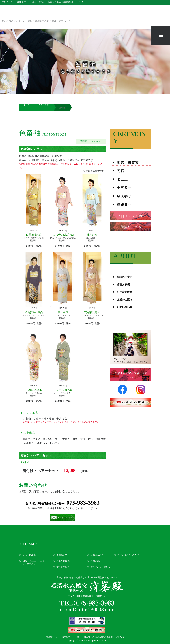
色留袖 (43, 133)
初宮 (121, 171)
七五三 (122, 179)
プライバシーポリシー (101, 567)
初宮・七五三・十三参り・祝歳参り (33, 562)
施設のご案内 (125, 277)
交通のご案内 (125, 300)
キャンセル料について (129, 555)
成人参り (124, 196)
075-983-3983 (83, 503)
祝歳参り (124, 205)
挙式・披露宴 (128, 162)
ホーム (26, 105)
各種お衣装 (44, 105)
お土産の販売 (125, 292)
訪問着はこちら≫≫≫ (91, 141)
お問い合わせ (125, 307)
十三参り (124, 188)
